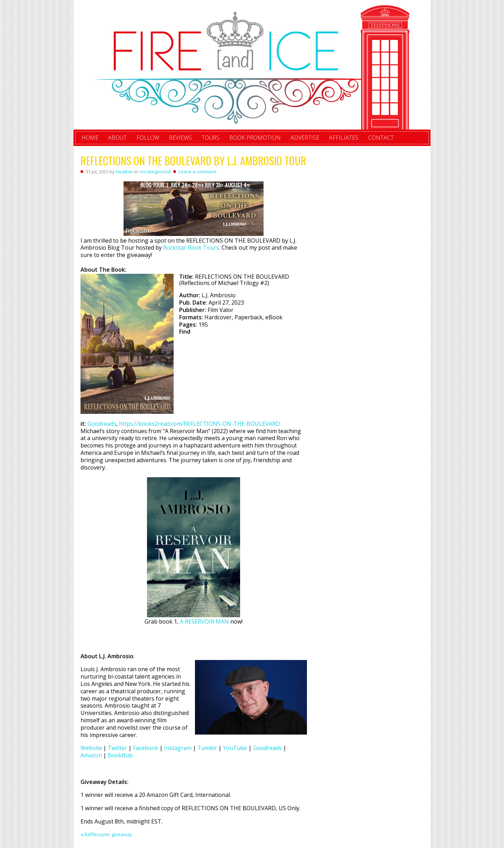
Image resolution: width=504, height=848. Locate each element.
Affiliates (344, 138)
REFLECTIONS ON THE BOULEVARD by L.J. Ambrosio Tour (193, 161)
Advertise (305, 138)
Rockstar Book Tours (191, 248)
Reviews (180, 138)
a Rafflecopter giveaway (106, 834)
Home (90, 138)
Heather (125, 172)
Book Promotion (255, 138)
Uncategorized (155, 172)
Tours (211, 138)
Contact (381, 138)
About (117, 138)
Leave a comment (197, 172)
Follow (148, 138)
